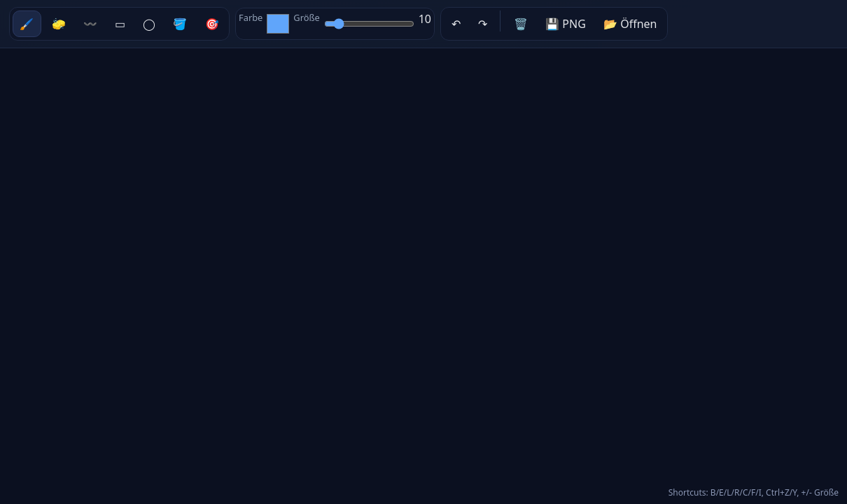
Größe (306, 17)
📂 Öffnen (630, 24)
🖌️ (27, 24)
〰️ (90, 24)
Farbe (251, 17)
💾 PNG (566, 24)
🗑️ (521, 24)
